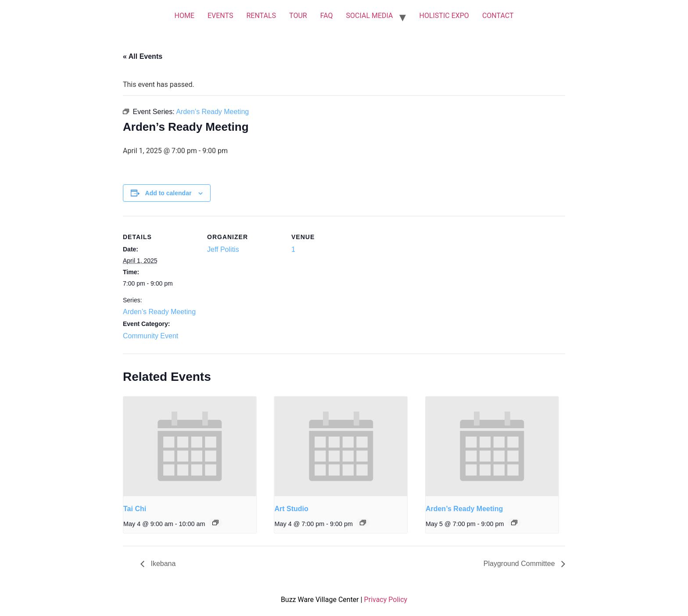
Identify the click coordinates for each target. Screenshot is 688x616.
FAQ (327, 16)
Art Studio (291, 509)
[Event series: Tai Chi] (215, 523)
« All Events (143, 56)
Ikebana (162, 564)
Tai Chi (135, 509)
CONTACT (498, 16)
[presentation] (190, 446)
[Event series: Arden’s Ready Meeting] (514, 523)
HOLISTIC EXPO (444, 16)
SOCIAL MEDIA (370, 16)
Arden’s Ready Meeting (159, 312)
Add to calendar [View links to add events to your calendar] (168, 193)
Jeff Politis (223, 249)
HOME (184, 16)
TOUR (298, 16)
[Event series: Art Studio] (363, 523)
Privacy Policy (386, 600)
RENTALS (261, 16)
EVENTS (220, 16)
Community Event (150, 336)
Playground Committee (520, 564)
